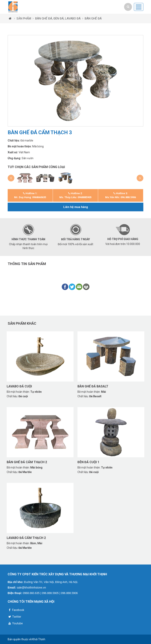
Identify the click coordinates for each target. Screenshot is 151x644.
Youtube (15, 624)
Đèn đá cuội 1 (88, 462)
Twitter (14, 617)
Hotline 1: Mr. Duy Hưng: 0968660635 (30, 195)
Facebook (16, 610)
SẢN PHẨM (24, 18)
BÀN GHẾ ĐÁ (93, 18)
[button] (11, 178)
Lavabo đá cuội (19, 386)
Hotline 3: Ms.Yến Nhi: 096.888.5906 (121, 195)
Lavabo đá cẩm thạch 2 (26, 538)
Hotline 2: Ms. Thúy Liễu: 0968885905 (75, 195)
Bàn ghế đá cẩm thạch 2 (27, 462)
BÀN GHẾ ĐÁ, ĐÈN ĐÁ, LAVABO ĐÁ (58, 18)
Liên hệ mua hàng (76, 207)
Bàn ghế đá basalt (93, 386)
